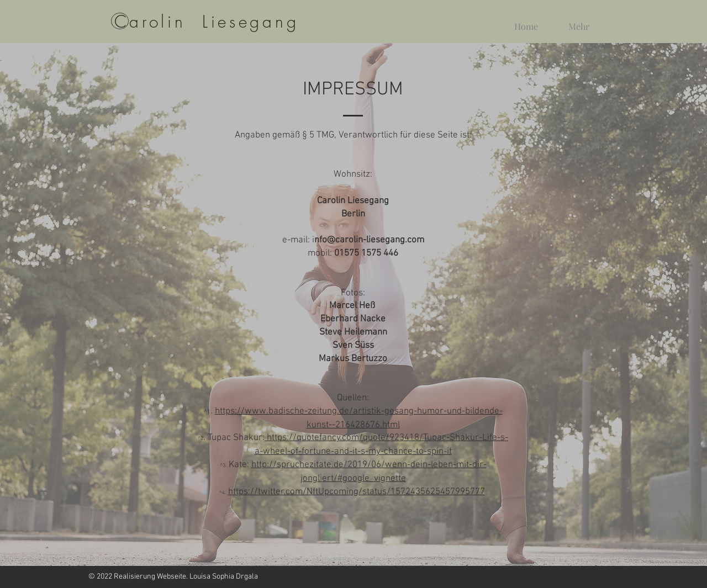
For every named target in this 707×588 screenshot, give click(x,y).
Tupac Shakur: (236, 438)
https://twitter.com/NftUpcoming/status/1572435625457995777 (357, 492)
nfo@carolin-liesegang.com (369, 240)
